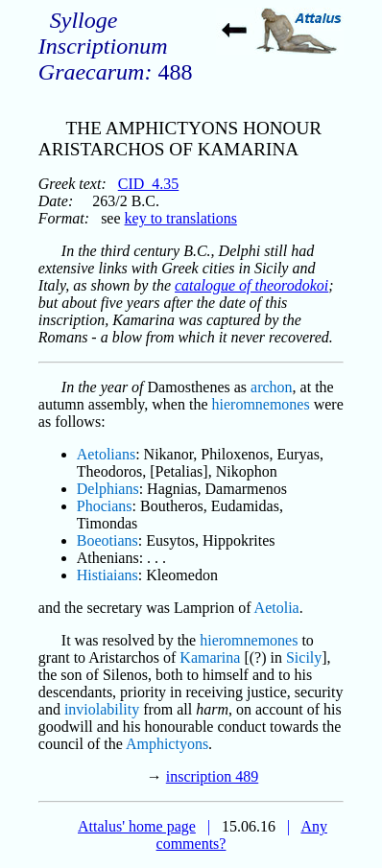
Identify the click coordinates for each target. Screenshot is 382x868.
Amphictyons (167, 744)
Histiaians (107, 575)
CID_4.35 (149, 184)
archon (272, 387)
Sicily (304, 657)
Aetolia (277, 608)
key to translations (181, 218)
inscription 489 (212, 776)
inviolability (102, 709)
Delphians (108, 489)
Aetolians (106, 454)
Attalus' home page (137, 826)
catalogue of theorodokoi (251, 285)
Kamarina (210, 657)
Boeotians (107, 540)
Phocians (105, 506)
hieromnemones (261, 404)
